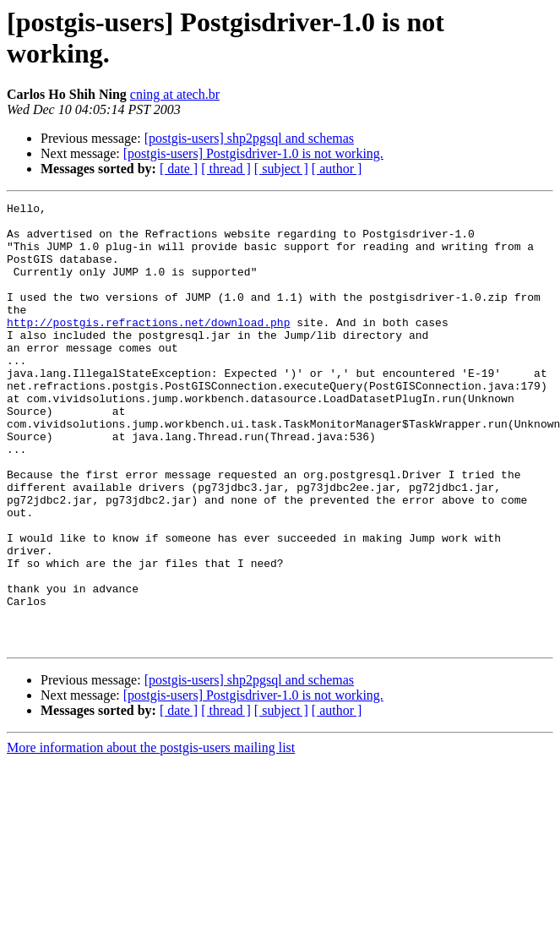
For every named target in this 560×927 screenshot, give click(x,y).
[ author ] (337, 169)
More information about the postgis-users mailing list (151, 836)
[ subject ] (281, 169)
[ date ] (179, 169)
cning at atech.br (175, 94)
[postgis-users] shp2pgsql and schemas (249, 138)
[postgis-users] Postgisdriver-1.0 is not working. (253, 153)
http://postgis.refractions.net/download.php (148, 347)
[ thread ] (226, 169)
